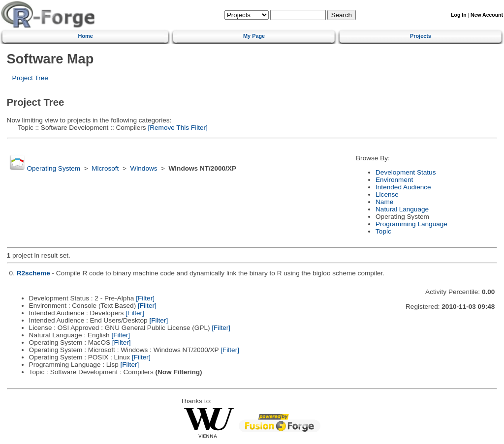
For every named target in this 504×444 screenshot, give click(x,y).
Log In (458, 15)
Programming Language (411, 224)
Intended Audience (403, 187)
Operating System (53, 168)
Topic (383, 231)
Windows (143, 168)
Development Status (406, 172)
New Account (487, 15)
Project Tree (30, 78)
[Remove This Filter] (177, 128)
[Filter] (145, 298)
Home (86, 36)
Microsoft (105, 168)
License (387, 194)
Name (384, 202)
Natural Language (402, 209)
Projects (421, 36)
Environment (394, 180)
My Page (254, 36)
